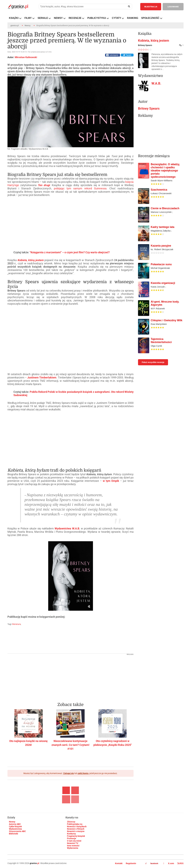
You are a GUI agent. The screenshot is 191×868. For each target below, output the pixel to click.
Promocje (72, 838)
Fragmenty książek (76, 836)
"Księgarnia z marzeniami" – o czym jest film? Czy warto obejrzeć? (70, 252)
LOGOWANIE (173, 7)
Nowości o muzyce (76, 831)
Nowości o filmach (76, 829)
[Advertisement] (71, 676)
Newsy (28, 25)
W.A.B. (156, 83)
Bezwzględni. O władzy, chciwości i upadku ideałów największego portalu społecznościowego (165, 171)
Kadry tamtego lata (162, 227)
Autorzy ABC (15, 824)
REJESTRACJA (151, 7)
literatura (16, 624)
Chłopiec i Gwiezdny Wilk (167, 320)
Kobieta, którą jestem (154, 41)
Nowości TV (73, 843)
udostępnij (114, 55)
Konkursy (71, 834)
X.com (169, 863)
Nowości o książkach (77, 826)
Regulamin (131, 863)
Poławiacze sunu (161, 264)
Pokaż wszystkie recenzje (153, 362)
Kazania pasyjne (161, 246)
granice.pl (15, 25)
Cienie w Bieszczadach (165, 208)
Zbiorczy (71, 822)
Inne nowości (73, 846)
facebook (152, 864)
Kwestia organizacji (163, 283)
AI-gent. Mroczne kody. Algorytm (165, 303)
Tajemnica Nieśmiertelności (161, 341)
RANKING (133, 18)
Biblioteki (14, 834)
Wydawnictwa (15, 829)
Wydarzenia (73, 848)
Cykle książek (15, 826)
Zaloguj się (69, 773)
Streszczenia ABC (17, 831)
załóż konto (83, 773)
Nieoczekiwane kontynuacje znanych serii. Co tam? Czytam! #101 (70, 745)
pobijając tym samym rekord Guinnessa (80, 188)
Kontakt (119, 863)
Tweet (127, 55)
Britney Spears (149, 108)
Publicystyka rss (75, 824)
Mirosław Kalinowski (26, 57)
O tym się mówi (74, 841)
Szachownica (159, 190)
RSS (180, 863)
